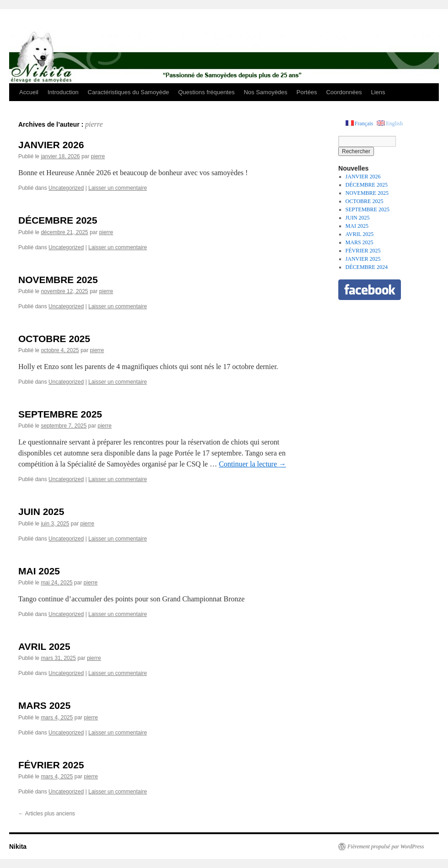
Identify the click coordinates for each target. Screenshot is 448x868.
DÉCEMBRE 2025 (58, 220)
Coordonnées (344, 92)
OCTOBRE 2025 (54, 339)
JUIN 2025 (41, 512)
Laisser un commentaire (117, 188)
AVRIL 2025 (44, 646)
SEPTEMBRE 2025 (60, 414)
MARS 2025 (44, 705)
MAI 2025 (39, 571)
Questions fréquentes (207, 92)
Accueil (29, 92)
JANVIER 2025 (363, 259)
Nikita (18, 847)
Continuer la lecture (253, 464)
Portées (307, 92)
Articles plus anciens (47, 814)
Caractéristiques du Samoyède (128, 92)
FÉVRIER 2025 (51, 765)
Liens (378, 92)
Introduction (63, 92)
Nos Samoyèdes (265, 92)
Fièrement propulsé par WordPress (386, 847)
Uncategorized (66, 188)
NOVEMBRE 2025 (58, 280)
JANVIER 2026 (51, 145)
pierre (94, 124)
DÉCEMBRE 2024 (367, 267)
